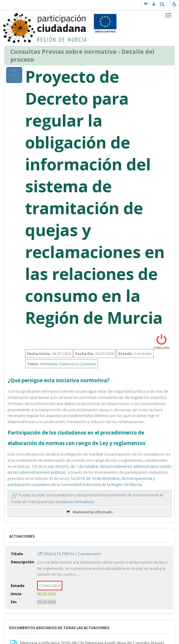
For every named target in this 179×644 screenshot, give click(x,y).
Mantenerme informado (89, 512)
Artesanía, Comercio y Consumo (68, 364)
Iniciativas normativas (75, 502)
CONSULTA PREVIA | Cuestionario (69, 554)
